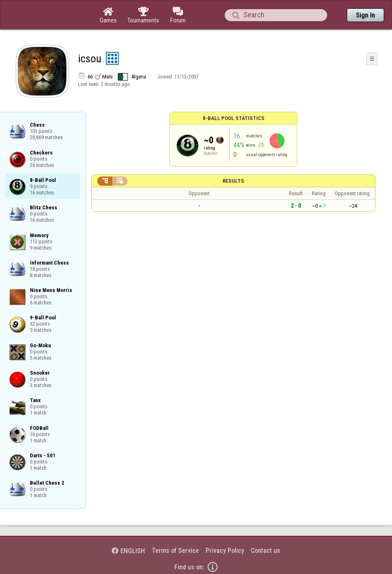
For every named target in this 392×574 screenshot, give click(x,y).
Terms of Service (175, 551)
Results (233, 181)
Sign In (365, 15)
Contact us (266, 551)
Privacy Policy (225, 551)
